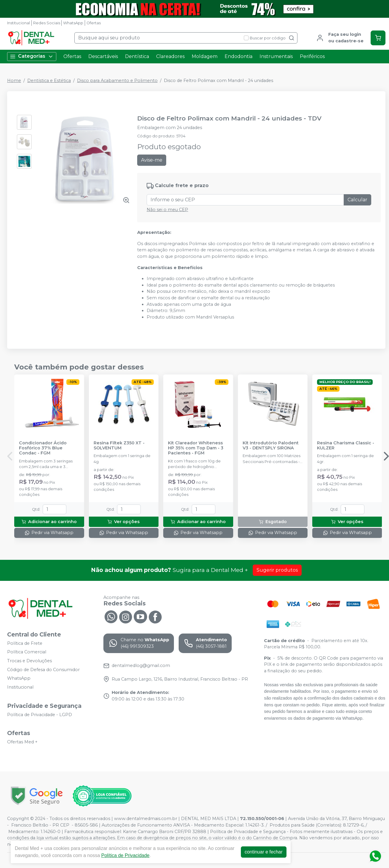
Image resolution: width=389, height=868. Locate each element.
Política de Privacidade (125, 855)
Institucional (19, 23)
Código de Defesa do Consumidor (43, 670)
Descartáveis (103, 56)
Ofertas (94, 23)
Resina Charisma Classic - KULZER (346, 446)
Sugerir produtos (277, 570)
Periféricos (312, 56)
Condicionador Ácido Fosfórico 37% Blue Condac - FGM (43, 448)
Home (14, 81)
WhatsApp (73, 23)
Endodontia (238, 56)
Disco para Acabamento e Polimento (117, 81)
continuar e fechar (264, 852)
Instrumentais (276, 56)
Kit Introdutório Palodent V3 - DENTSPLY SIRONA (271, 446)
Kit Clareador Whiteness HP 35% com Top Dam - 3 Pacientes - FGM (196, 448)
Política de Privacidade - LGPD (40, 715)
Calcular (357, 200)
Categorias (32, 56)
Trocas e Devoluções (29, 661)
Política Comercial (27, 652)
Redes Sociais (47, 23)
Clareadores (170, 56)
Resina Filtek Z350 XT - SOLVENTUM (119, 446)
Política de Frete (25, 643)
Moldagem (205, 56)
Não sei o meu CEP (167, 210)
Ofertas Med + (22, 742)
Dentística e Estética (49, 81)
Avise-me (152, 160)
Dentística (137, 56)
